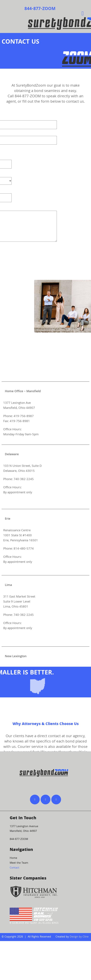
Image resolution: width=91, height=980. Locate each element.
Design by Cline (79, 937)
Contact (14, 868)
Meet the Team (19, 863)
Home (13, 858)
